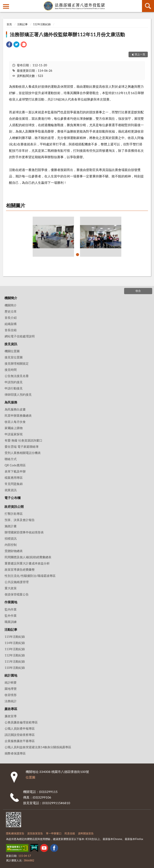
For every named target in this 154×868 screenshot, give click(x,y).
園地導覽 (11, 689)
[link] (9, 45)
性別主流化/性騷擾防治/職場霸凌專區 (30, 576)
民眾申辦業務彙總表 (18, 415)
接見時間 (11, 370)
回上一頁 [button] (140, 54)
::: (3, 3)
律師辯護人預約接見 (18, 394)
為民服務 (11, 402)
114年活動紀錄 (15, 643)
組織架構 (11, 324)
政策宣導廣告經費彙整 (20, 569)
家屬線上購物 (14, 428)
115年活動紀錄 (15, 637)
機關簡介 (11, 298)
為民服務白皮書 (15, 409)
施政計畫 (11, 526)
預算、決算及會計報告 (20, 520)
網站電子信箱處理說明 (20, 336)
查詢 (148, 6)
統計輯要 (11, 682)
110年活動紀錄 (15, 668)
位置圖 (30, 777)
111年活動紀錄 (15, 661)
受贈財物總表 (14, 551)
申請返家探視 (14, 434)
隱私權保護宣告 (15, 833)
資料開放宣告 (86, 833)
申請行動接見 (14, 388)
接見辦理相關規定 (17, 363)
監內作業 (11, 609)
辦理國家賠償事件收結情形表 (24, 532)
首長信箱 (11, 330)
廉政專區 (11, 709)
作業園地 (11, 602)
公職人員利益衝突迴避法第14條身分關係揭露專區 (38, 747)
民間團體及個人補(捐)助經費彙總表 (28, 557)
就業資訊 (11, 490)
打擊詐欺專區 (14, 514)
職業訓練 (11, 622)
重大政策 (11, 588)
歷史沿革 (11, 311)
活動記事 (22, 24)
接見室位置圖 (14, 357)
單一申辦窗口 (54, 833)
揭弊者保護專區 (15, 753)
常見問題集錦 (14, 484)
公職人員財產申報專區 (20, 728)
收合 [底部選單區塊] (138, 291)
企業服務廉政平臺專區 (20, 741)
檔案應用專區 (14, 478)
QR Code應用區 (15, 465)
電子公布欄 (12, 498)
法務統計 (11, 701)
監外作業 (11, 616)
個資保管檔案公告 (17, 594)
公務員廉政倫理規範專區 (21, 722)
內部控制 (11, 545)
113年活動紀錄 (15, 649)
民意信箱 (70, 833)
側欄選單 (6, 6)
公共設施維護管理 (17, 582)
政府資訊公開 (14, 506)
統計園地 (11, 675)
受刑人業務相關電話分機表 (23, 453)
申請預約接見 (14, 382)
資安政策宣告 (35, 833)
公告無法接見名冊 (17, 376)
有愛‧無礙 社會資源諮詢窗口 (23, 440)
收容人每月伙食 (15, 422)
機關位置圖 (12, 351)
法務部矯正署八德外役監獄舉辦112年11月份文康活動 (67, 34)
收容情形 (11, 695)
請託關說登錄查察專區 (20, 735)
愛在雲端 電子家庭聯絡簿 (22, 447)
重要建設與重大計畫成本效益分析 (27, 563)
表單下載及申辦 (15, 471)
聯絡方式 (11, 459)
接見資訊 (11, 344)
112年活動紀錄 (42, 24)
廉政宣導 (11, 716)
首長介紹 (11, 318)
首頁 (9, 24)
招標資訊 (11, 538)
